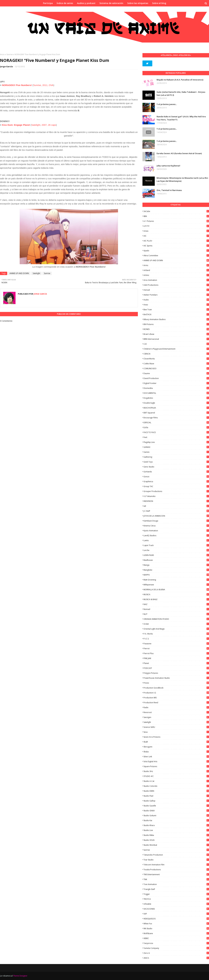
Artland (176, 270)
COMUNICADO (176, 368)
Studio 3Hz (176, 771)
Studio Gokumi (176, 816)
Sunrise (10, 54)
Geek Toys (176, 462)
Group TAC (176, 486)
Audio (176, 300)
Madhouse (176, 560)
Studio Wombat (176, 845)
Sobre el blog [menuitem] (159, 3)
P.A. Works (176, 634)
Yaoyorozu (176, 943)
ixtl (176, 506)
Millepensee (176, 585)
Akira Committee (176, 256)
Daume (176, 373)
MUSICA (176, 594)
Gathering (176, 457)
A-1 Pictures (176, 221)
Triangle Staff (176, 889)
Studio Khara (176, 825)
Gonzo (176, 477)
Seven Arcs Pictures (176, 737)
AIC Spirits (176, 246)
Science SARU (176, 727)
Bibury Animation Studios (176, 319)
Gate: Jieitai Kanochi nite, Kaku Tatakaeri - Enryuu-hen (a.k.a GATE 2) (181, 93)
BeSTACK (176, 314)
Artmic (176, 275)
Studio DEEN (176, 791)
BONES (176, 329)
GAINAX (176, 447)
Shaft (176, 742)
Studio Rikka (176, 835)
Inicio (2, 54)
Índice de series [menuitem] (65, 3)
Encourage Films (176, 418)
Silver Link (176, 757)
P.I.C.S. (176, 639)
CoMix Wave (176, 364)
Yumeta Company (176, 948)
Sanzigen (176, 717)
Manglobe (176, 570)
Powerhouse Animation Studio (176, 678)
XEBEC (176, 938)
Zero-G (176, 953)
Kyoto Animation (176, 531)
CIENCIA (176, 354)
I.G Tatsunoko (176, 496)
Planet (176, 663)
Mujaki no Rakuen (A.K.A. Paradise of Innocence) (180, 80)
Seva (176, 732)
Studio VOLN (176, 840)
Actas (176, 231)
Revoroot (176, 712)
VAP (176, 914)
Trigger (176, 894)
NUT (176, 614)
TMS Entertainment (176, 874)
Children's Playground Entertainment (176, 349)
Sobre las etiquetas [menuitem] (138, 3)
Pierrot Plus (176, 653)
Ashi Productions (176, 285)
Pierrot (176, 648)
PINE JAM (176, 658)
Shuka (176, 752)
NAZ (176, 604)
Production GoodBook (176, 688)
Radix (176, 707)
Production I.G (176, 693)
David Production (176, 378)
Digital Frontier (176, 383)
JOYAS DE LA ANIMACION (176, 516)
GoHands (176, 472)
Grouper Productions (176, 491)
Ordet (176, 624)
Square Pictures (176, 766)
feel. (176, 437)
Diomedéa (176, 388)
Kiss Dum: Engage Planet (16, 125)
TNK (176, 879)
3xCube (176, 211)
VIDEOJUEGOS (176, 919)
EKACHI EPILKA (176, 408)
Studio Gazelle (176, 806)
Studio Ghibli (176, 811)
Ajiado (176, 251)
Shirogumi (176, 747)
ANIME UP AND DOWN (19, 273)
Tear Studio (176, 860)
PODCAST (176, 668)
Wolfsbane (176, 933)
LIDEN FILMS (176, 555)
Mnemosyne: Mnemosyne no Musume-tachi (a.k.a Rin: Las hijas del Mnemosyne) (182, 179)
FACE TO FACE (176, 432)
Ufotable (176, 904)
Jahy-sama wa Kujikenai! (168, 166)
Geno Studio (176, 467)
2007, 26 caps (49, 125)
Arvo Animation (176, 280)
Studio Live (176, 830)
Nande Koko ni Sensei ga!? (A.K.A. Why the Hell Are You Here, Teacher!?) (181, 118)
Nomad (176, 609)
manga (176, 565)
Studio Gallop (176, 801)
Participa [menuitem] (48, 3)
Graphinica (176, 481)
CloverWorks (176, 359)
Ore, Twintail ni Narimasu (169, 190)
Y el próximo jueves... (167, 104)
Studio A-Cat (176, 781)
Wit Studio (176, 928)
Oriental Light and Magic (176, 629)
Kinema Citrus (176, 526)
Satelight (36, 125)
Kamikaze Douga (176, 521)
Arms (176, 265)
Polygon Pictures (176, 673)
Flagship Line (176, 442)
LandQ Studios (176, 536)
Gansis (176, 452)
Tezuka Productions (176, 870)
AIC (176, 236)
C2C (176, 344)
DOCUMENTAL (176, 393)
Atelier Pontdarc (176, 295)
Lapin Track (176, 545)
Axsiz (176, 305)
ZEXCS (176, 958)
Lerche (176, 550)
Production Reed (176, 703)
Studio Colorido (176, 786)
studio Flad (176, 796)
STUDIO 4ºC (176, 776)
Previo (176, 683)
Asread (176, 290)
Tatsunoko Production (176, 855)
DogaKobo (176, 398)
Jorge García (6, 66)
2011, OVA (48, 85)
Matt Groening (176, 580)
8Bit (176, 216)
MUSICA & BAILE (176, 599)
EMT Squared (176, 413)
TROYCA (176, 899)
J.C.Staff (176, 511)
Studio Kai (176, 820)
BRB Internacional (176, 339)
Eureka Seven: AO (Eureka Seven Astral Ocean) (179, 153)
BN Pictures (176, 324)
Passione (176, 644)
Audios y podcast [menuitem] (86, 3)
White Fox (176, 924)
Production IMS (176, 698)
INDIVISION (176, 501)
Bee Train (176, 310)
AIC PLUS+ (176, 241)
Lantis (176, 540)
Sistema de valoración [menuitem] (111, 3)
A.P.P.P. (176, 226)
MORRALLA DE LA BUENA (176, 590)
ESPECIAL (176, 423)
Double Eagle (176, 403)
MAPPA (176, 575)
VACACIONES (176, 909)
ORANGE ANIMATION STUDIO (176, 619)
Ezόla (176, 427)
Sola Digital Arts (176, 761)
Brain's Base (176, 334)
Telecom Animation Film (176, 865)
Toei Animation (176, 884)
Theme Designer (20, 976)
